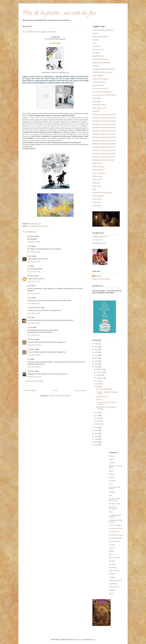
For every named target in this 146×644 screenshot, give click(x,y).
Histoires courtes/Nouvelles (101, 63)
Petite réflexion (97, 163)
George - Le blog (115, 504)
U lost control (113, 584)
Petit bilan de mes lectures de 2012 (104, 131)
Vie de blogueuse (98, 196)
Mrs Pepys (112, 564)
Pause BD (96, 111)
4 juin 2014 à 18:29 (34, 313)
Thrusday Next (97, 240)
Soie (29, 317)
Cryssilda (112, 481)
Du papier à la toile (102, 397)
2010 (97, 436)
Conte (94, 43)
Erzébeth (112, 492)
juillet (98, 384)
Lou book (112, 545)
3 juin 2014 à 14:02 (34, 252)
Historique (96, 66)
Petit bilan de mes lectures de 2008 (104, 118)
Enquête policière (98, 56)
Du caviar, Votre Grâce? (104, 389)
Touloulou (31, 371)
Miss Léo (112, 554)
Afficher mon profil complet (101, 279)
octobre (99, 375)
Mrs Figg (112, 561)
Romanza (31, 276)
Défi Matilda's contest (99, 243)
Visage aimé (96, 202)
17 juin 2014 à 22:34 (34, 367)
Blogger (93, 640)
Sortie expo (96, 183)
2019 (97, 352)
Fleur (29, 286)
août (98, 381)
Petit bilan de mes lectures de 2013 (104, 134)
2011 (97, 433)
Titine (29, 246)
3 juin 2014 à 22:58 (34, 293)
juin (98, 387)
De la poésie (96, 46)
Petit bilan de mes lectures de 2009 (104, 121)
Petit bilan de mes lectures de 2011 (104, 127)
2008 (97, 442)
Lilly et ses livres (114, 541)
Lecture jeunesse (98, 85)
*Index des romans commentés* (103, 30)
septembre (100, 378)
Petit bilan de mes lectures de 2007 (104, 115)
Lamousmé (31, 339)
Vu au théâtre (97, 206)
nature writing (97, 102)
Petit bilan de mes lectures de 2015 (104, 141)
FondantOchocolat (34, 308)
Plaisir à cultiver (114, 571)
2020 (97, 350)
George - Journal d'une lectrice (115, 499)
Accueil (55, 390)
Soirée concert (97, 180)
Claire (29, 298)
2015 (97, 364)
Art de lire (112, 463)
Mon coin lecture (114, 558)
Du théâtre (96, 53)
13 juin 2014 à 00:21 (34, 355)
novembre (100, 372)
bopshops (79, 640)
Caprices (112, 474)
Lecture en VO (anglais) (100, 79)
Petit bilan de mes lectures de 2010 (104, 124)
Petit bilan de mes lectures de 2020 (104, 157)
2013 (97, 428)
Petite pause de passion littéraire (103, 160)
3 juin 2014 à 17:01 (34, 281)
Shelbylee (112, 577)
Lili (28, 266)
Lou (29, 359)
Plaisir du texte (97, 176)
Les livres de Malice (115, 538)
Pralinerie (112, 574)
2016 (97, 361)
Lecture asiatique (98, 76)
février (99, 421)
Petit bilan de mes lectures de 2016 (104, 144)
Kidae (111, 512)
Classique (96, 40)
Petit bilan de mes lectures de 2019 (104, 154)
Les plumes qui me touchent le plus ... (105, 95)
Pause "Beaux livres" (99, 108)
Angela (111, 459)
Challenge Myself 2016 (100, 237)
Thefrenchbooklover (115, 580)
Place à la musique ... (99, 173)
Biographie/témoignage (100, 37)
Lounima (112, 548)
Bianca (111, 471)
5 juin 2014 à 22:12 (34, 323)
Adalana (112, 456)
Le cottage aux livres (116, 528)
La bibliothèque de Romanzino (39, 226)
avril (98, 415)
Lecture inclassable (99, 82)
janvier (99, 424)
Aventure (95, 33)
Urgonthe (112, 590)
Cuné (111, 484)
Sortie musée (97, 186)
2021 (97, 347)
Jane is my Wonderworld (113, 508)
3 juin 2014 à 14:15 (34, 262)
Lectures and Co (114, 532)
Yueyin (111, 593)
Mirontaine (31, 236)
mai (98, 412)
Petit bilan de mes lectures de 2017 (104, 147)
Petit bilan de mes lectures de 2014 (104, 137)
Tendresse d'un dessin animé (102, 193)
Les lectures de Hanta (116, 535)
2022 (97, 344)
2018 (97, 355)
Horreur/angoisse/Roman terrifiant (104, 69)
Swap (94, 189)
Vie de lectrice (97, 199)
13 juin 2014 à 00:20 (34, 345)
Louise (30, 327)
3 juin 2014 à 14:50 (34, 272)
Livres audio (96, 98)
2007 (97, 445)
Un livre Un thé (114, 587)
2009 (97, 439)
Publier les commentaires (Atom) (60, 396)
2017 (97, 358)
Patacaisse (113, 567)
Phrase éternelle (98, 170)
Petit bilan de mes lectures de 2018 (104, 150)
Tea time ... (100, 400)
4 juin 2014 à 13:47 (34, 303)
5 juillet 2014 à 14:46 (34, 377)
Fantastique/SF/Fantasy (100, 59)
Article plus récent (30, 390)
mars (98, 418)
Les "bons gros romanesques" (102, 92)
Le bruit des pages (115, 525)
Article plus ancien (81, 390)
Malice (30, 256)
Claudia (111, 477)
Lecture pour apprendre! (100, 89)
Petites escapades (98, 167)
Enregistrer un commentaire (34, 381)
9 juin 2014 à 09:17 (34, 335)
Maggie (111, 551)
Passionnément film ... (100, 105)
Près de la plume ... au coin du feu (59, 13)
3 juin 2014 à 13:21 (34, 242)
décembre (100, 369)
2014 (97, 367)
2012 (97, 430)
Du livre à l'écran (98, 50)
